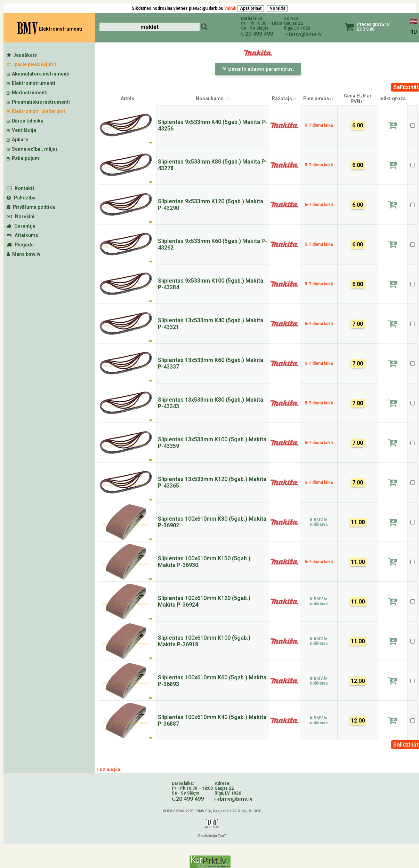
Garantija (21, 226)
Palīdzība (21, 198)
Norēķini (21, 216)
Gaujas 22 (293, 23)
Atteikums (22, 235)
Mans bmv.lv (23, 254)
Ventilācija (21, 130)
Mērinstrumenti (27, 93)
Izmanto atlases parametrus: (258, 69)
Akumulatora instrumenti (38, 74)
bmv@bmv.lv (305, 34)
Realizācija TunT (212, 836)
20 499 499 (259, 34)
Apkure (17, 140)
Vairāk (230, 8)
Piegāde (20, 245)
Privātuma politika (31, 207)
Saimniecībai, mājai (32, 149)
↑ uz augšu (108, 770)
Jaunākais (22, 55)
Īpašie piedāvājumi (31, 64)
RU (414, 32)
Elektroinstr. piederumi (36, 111)
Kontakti (20, 188)
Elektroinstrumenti (31, 83)
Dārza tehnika (25, 121)
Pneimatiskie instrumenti (38, 102)
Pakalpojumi (24, 158)
